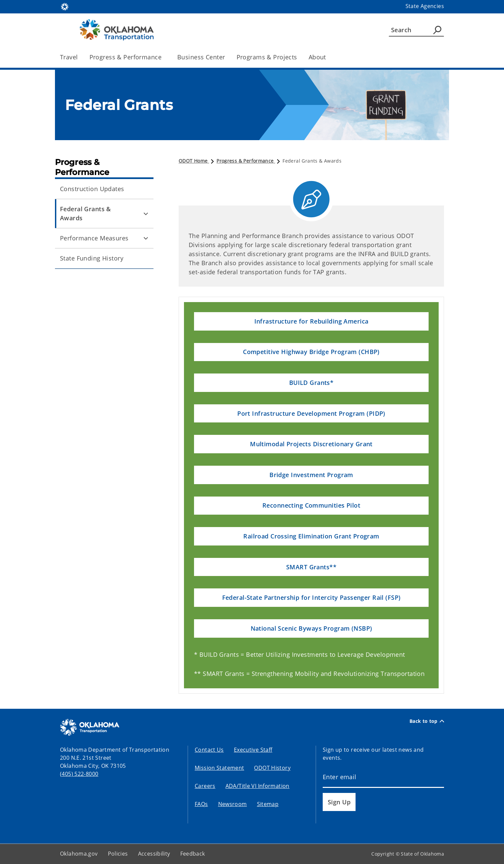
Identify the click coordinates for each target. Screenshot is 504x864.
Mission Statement (219, 768)
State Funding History (92, 258)
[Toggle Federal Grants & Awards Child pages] (146, 214)
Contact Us (209, 750)
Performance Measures (94, 238)
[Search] (416, 30)
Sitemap (268, 804)
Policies (118, 854)
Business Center (201, 57)
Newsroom (233, 804)
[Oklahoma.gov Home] (65, 6)
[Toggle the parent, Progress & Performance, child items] (164, 57)
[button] (311, 321)
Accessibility (154, 854)
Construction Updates (92, 189)
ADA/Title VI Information (258, 786)
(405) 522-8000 (79, 774)
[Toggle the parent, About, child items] (328, 57)
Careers (205, 786)
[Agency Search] (437, 30)
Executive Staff (253, 750)
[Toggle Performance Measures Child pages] (146, 238)
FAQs (201, 804)
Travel (69, 57)
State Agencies (425, 6)
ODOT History (272, 768)
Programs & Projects (267, 57)
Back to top (427, 721)
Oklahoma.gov (79, 854)
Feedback (193, 854)
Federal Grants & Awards (85, 213)
